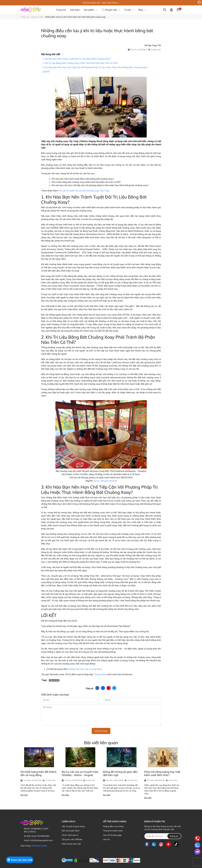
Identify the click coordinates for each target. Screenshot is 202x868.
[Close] (199, 2)
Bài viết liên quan (101, 743)
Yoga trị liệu (54, 680)
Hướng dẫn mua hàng (113, 826)
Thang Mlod (100, 674)
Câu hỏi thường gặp (112, 835)
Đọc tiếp (24, 795)
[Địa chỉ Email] (163, 836)
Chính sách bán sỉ (70, 835)
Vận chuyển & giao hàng (73, 826)
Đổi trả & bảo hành (71, 831)
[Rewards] (21, 862)
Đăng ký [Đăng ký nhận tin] (174, 836)
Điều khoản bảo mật (71, 844)
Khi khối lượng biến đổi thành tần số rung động (39, 773)
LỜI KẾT (46, 72)
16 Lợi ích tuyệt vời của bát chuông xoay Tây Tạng (84, 191)
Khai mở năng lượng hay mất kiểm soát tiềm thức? (162, 773)
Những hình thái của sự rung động (85, 669)
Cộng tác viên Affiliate (72, 839)
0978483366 (43, 836)
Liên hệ (106, 839)
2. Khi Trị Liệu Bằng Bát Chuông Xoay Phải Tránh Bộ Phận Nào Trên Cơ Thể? (80, 63)
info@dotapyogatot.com (41, 840)
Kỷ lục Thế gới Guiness (105, 481)
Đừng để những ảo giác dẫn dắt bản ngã (120, 773)
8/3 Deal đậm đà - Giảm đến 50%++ (101, 3)
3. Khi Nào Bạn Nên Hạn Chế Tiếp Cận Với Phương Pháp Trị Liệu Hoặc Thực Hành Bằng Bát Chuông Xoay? (95, 67)
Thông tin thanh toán (113, 831)
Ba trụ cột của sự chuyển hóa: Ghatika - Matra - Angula (80, 773)
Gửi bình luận (101, 731)
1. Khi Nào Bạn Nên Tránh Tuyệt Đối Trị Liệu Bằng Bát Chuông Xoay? (77, 59)
